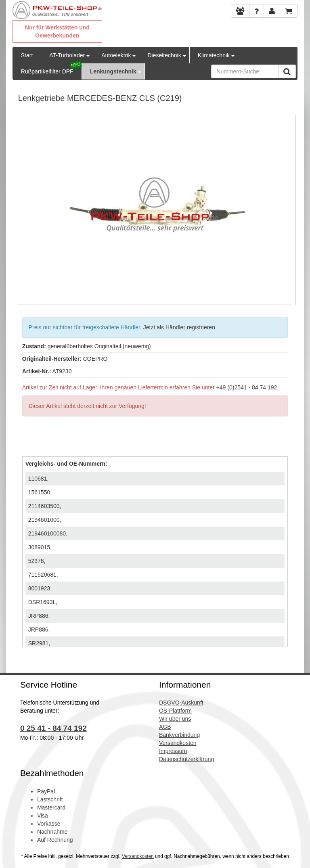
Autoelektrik (116, 55)
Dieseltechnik (164, 55)
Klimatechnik (214, 55)
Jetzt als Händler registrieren (179, 327)
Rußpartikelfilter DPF (47, 71)
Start (27, 55)
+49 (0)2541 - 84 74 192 (247, 387)
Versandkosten (138, 856)
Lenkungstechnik (113, 71)
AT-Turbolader (67, 55)
